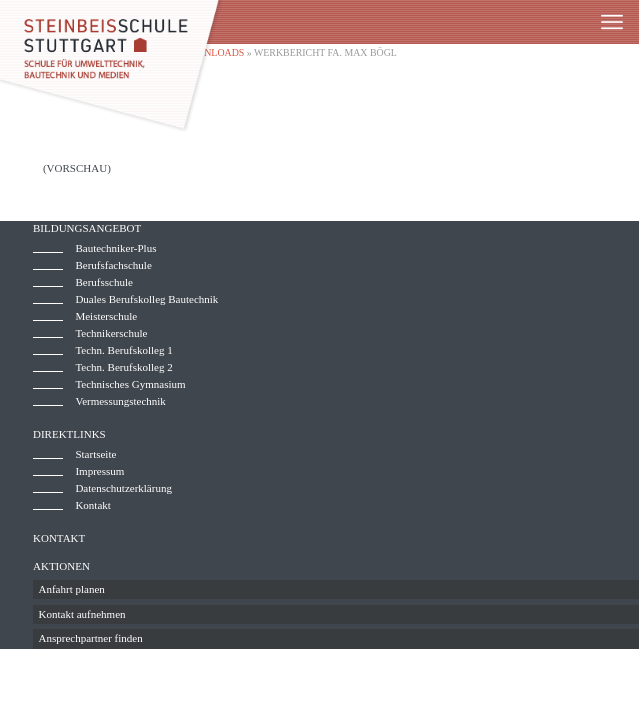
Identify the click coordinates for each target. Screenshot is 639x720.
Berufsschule (103, 282)
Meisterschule (106, 316)
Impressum (99, 471)
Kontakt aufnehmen (82, 614)
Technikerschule (111, 333)
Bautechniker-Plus (115, 248)
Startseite (95, 454)
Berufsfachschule (113, 265)
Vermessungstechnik (120, 401)
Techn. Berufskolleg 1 (123, 350)
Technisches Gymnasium (130, 384)
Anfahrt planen (72, 589)
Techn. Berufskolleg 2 (123, 367)
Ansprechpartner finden (91, 638)
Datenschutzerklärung (123, 488)
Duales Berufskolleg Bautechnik (146, 299)
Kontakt (92, 505)
